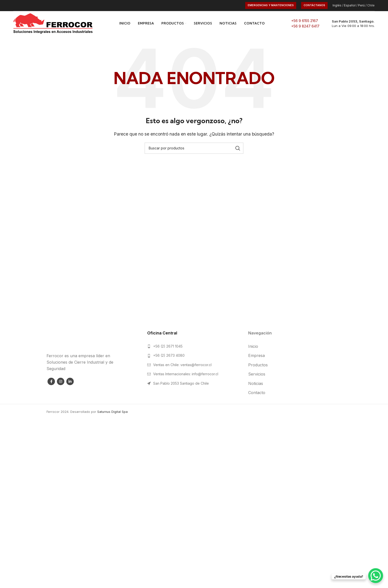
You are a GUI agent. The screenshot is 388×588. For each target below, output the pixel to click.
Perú (361, 5)
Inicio (253, 346)
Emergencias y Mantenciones (271, 5)
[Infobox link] (350, 24)
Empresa (256, 355)
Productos (258, 365)
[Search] (194, 148)
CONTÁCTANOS (314, 5)
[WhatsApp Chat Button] (376, 576)
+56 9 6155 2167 (305, 21)
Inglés (337, 5)
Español (350, 5)
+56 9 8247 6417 (305, 26)
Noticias (256, 383)
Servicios (257, 374)
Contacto (257, 393)
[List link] (194, 346)
